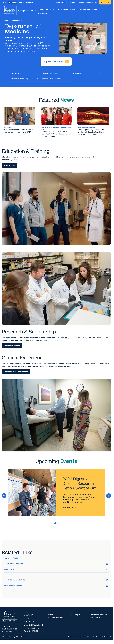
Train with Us (9, 165)
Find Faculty (75, 615)
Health (21, 3)
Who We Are (42, 13)
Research (29, 3)
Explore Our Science (12, 346)
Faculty (73, 9)
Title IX (89, 637)
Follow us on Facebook (56, 564)
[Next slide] (109, 496)
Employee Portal (56, 558)
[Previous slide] (4, 496)
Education (13, 3)
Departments (62, 9)
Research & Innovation (88, 9)
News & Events (61, 3)
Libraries (72, 3)
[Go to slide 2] (58, 523)
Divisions (87, 73)
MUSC (5, 3)
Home (6, 21)
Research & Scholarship (56, 79)
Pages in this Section (57, 62)
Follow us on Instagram (56, 580)
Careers (81, 3)
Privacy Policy (81, 637)
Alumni (51, 615)
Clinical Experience (56, 73)
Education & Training (25, 79)
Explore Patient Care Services (16, 372)
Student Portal (91, 3)
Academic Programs (46, 9)
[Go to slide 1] (55, 523)
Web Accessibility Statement (102, 637)
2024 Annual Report (56, 586)
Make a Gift (56, 570)
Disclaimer (72, 637)
